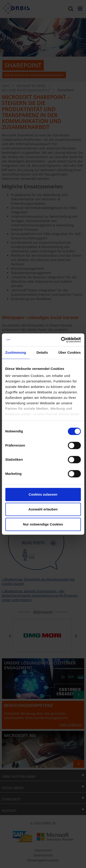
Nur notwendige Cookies (43, 524)
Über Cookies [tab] (70, 352)
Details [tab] (42, 352)
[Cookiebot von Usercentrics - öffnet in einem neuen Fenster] (61, 340)
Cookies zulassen (43, 494)
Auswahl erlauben (43, 509)
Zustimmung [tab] (16, 352)
